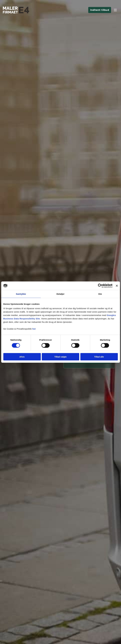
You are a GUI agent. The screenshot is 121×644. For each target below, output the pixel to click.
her (34, 329)
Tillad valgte (60, 357)
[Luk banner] (117, 286)
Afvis (22, 357)
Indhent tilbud (100, 10)
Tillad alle (99, 357)
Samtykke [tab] (21, 294)
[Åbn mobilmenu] (115, 10)
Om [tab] (100, 294)
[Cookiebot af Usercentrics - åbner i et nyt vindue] (100, 286)
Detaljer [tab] (61, 294)
